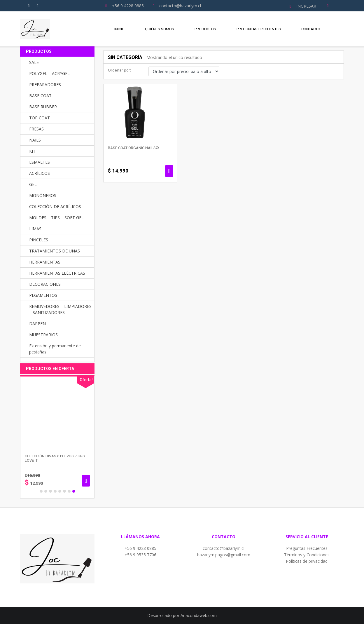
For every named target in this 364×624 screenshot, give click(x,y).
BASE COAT (40, 96)
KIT (32, 151)
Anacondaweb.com (199, 615)
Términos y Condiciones (307, 555)
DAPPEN (37, 324)
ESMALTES (40, 162)
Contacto (311, 29)
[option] (57, 437)
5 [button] (60, 491)
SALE (34, 62)
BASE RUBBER (43, 107)
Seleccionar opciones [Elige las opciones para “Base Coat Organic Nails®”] (169, 171)
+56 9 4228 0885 (140, 548)
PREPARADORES (45, 84)
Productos (205, 29)
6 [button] (64, 491)
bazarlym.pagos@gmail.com (224, 555)
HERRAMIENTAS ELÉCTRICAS (57, 273)
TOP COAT (40, 118)
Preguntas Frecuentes (259, 29)
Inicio (119, 29)
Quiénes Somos (160, 29)
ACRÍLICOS (40, 173)
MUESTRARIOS (43, 335)
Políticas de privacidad (307, 561)
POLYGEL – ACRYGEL (49, 73)
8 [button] (74, 491)
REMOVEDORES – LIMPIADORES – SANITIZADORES (60, 309)
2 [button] (46, 491)
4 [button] (55, 491)
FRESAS (36, 129)
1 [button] (41, 491)
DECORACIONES (45, 284)
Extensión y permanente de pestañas (55, 349)
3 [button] (50, 491)
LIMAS (35, 229)
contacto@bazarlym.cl (224, 548)
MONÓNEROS (43, 195)
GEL (33, 184)
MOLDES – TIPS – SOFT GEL (56, 218)
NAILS (35, 140)
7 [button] (69, 491)
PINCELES (39, 240)
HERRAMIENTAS (45, 262)
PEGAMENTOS (43, 295)
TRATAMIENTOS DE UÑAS (55, 251)
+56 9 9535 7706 (140, 555)
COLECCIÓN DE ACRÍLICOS (55, 206)
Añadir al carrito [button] (86, 481)
